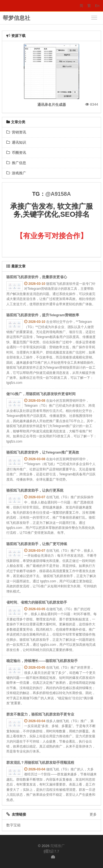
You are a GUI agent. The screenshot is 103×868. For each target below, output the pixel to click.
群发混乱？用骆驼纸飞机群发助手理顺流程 (40, 763)
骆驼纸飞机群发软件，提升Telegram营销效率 (43, 315)
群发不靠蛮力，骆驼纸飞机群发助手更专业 (40, 714)
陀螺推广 (58, 846)
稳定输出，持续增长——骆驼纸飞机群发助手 (42, 661)
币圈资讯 (16, 153)
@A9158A (58, 194)
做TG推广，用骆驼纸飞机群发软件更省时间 (41, 394)
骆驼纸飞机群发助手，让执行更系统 (35, 490)
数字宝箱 (13, 825)
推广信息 (16, 163)
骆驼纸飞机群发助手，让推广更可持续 (37, 544)
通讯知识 (16, 142)
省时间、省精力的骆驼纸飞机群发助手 (37, 602)
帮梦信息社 (16, 18)
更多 (93, 814)
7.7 (52, 852)
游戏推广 (16, 173)
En (97, 6)
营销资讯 (16, 132)
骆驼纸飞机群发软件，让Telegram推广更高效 (43, 452)
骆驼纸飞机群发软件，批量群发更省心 (37, 277)
